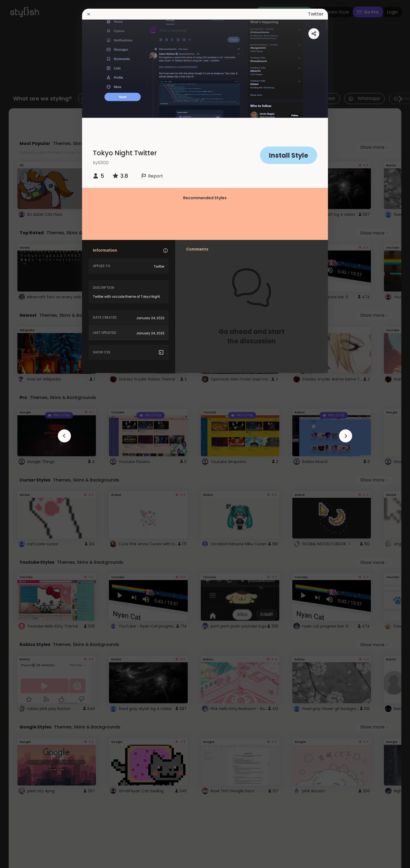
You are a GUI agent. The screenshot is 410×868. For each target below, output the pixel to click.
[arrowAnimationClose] (64, 436)
